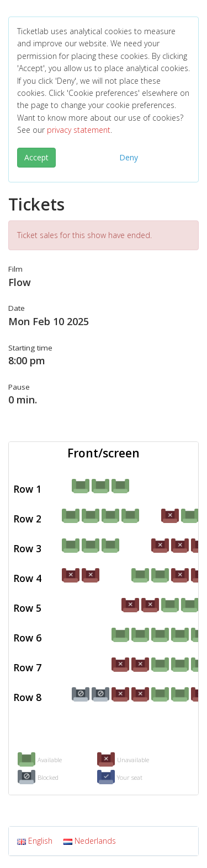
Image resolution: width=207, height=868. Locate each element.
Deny (129, 157)
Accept (36, 157)
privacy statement (79, 130)
